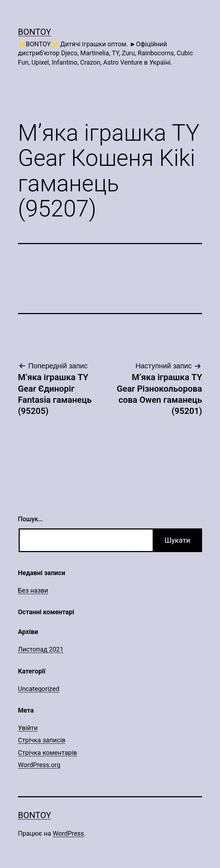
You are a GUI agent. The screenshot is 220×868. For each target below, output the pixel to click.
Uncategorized (39, 689)
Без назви (33, 590)
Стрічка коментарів (47, 753)
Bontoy (35, 32)
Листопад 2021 (41, 649)
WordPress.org (39, 765)
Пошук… (30, 519)
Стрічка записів (42, 740)
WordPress (68, 833)
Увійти (28, 728)
